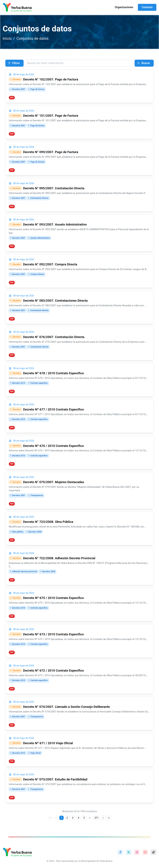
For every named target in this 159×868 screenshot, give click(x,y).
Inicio (7, 38)
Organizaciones (124, 7)
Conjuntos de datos (32, 38)
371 (97, 818)
